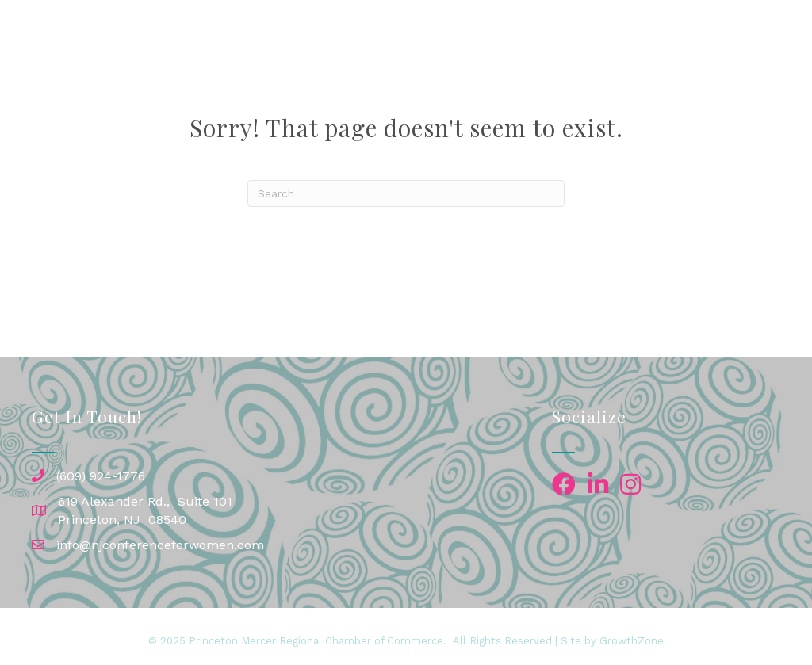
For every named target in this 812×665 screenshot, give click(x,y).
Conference (447, 57)
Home (370, 57)
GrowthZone (632, 641)
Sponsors (635, 57)
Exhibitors (728, 57)
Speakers (544, 57)
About (739, 92)
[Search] (406, 193)
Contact (674, 92)
